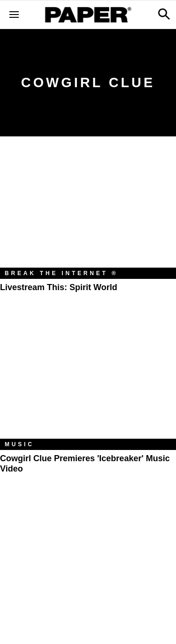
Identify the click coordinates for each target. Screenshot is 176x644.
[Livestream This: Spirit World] (88, 209)
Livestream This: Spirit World (59, 287)
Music (19, 444)
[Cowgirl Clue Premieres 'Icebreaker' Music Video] (88, 380)
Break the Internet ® (61, 273)
